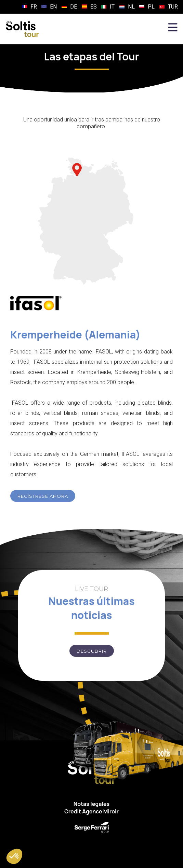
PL (151, 7)
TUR (173, 7)
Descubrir (92, 651)
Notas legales (91, 804)
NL (131, 7)
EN (53, 7)
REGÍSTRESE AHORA (43, 496)
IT (112, 7)
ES (94, 7)
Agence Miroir (100, 811)
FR (34, 7)
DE (74, 7)
